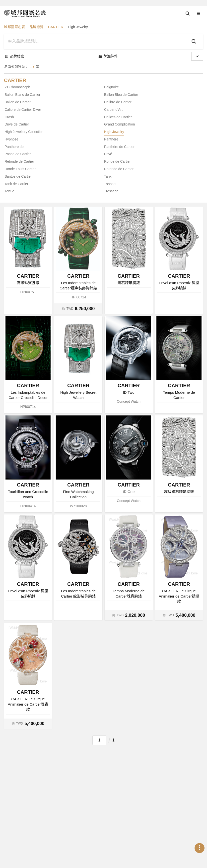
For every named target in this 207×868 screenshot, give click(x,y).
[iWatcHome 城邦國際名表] (25, 13)
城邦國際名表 (14, 27)
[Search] (195, 41)
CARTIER (56, 27)
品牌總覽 (36, 27)
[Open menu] (199, 13)
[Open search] (188, 13)
